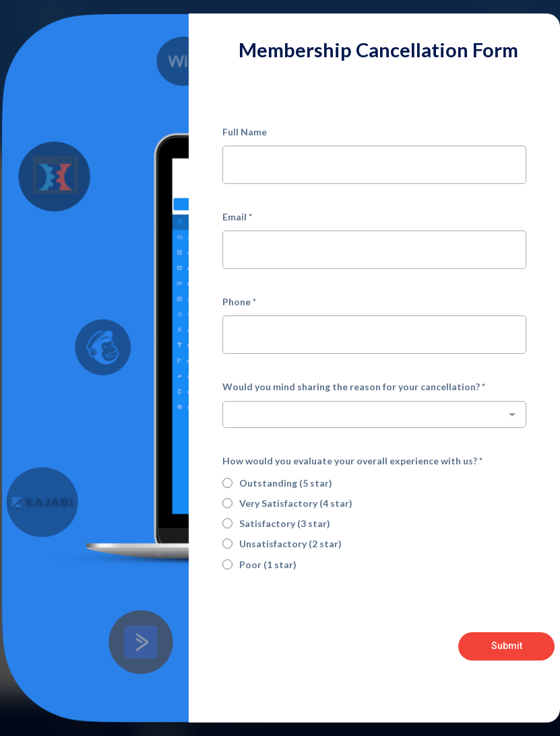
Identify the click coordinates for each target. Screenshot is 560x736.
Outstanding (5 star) (286, 483)
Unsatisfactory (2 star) (290, 544)
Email (237, 217)
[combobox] (374, 415)
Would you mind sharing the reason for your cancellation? (354, 387)
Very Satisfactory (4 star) (296, 503)
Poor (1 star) (268, 564)
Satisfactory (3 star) (285, 523)
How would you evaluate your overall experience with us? (352, 461)
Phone (239, 302)
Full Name (245, 132)
